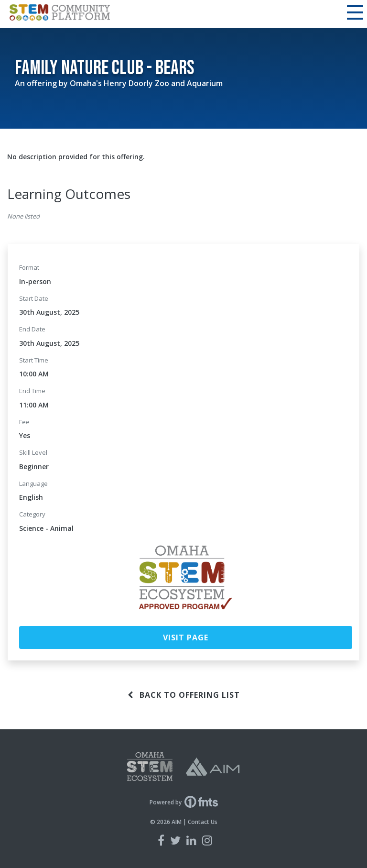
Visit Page (186, 637)
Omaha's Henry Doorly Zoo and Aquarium (146, 83)
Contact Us (203, 822)
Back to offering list (184, 695)
